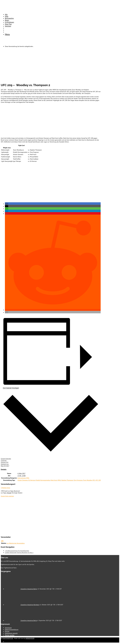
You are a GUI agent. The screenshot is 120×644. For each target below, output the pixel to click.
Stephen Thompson (67, 480)
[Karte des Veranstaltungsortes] (51, 516)
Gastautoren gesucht (11, 633)
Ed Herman (32, 480)
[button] (7, 204)
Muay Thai (8, 24)
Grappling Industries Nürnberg (30, 605)
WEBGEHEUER (30, 638)
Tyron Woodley (88, 480)
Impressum (8, 628)
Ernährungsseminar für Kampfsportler (17, 551)
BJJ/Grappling (9, 18)
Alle (6, 14)
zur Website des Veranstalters (16, 543)
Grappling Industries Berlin (29, 589)
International (22, 478)
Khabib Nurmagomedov (43, 480)
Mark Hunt (54, 480)
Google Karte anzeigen (7, 496)
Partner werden (10, 635)
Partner (7, 631)
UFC (94, 480)
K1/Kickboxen (9, 22)
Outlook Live (5, 464)
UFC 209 (98, 480)
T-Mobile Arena (5, 488)
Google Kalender (6, 459)
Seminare (8, 26)
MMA (7, 16)
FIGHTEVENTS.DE (8, 638)
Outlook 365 (5, 462)
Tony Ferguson (78, 480)
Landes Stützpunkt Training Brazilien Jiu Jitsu (19, 553)
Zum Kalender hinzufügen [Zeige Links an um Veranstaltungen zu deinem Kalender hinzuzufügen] (11, 388)
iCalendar (4, 460)
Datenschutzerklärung (12, 630)
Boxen (7, 20)
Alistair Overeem (23, 480)
